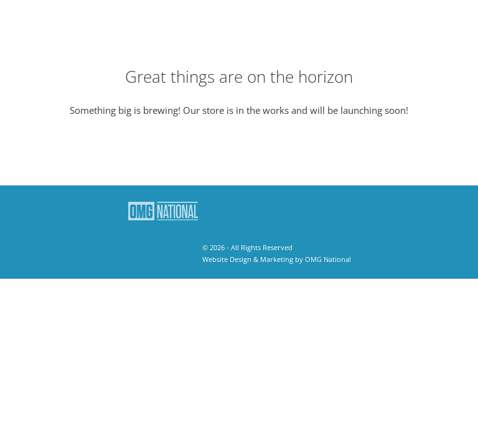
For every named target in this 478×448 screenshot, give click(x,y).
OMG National (328, 259)
